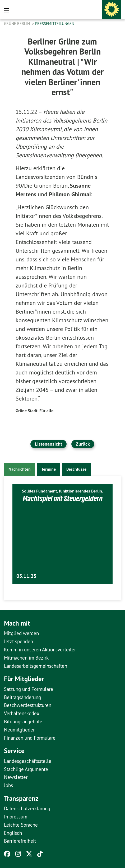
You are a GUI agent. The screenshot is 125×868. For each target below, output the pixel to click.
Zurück (83, 444)
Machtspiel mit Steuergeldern (63, 498)
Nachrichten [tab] (20, 469)
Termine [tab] (48, 469)
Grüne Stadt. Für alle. (35, 411)
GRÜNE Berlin (17, 24)
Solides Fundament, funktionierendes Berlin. (62, 491)
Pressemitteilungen (55, 24)
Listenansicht (48, 444)
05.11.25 (26, 576)
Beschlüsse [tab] (76, 469)
